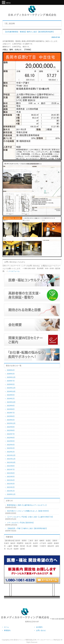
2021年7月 (11, 469)
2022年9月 (11, 427)
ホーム (6, 627)
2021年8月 (11, 466)
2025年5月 (11, 384)
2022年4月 (11, 445)
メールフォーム (14, 271)
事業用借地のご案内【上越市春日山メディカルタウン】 (27, 505)
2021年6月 (11, 473)
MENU (8, 3)
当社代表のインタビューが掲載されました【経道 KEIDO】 (28, 511)
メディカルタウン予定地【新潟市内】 (21, 523)
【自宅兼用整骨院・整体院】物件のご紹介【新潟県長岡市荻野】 (29, 32)
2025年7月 (11, 381)
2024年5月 (11, 395)
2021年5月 (11, 477)
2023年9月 (11, 406)
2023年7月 (11, 413)
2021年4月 (11, 480)
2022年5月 (11, 441)
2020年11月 (11, 494)
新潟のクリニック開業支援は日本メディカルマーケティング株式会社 (37, 640)
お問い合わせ (41, 630)
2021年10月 (11, 462)
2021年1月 (11, 491)
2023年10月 (11, 402)
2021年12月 (11, 455)
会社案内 (39, 627)
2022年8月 (11, 430)
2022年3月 (11, 448)
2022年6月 (11, 438)
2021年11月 (11, 459)
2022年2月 (11, 452)
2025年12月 (11, 377)
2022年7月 (11, 434)
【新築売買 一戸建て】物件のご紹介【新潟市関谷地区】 (27, 528)
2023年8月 (11, 409)
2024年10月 (11, 391)
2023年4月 (11, 420)
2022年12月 (11, 423)
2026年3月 (11, 374)
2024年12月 (11, 388)
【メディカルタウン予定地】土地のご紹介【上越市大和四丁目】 (30, 517)
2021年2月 (11, 487)
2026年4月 (11, 370)
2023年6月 (11, 416)
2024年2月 (11, 399)
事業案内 (7, 630)
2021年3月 (11, 484)
